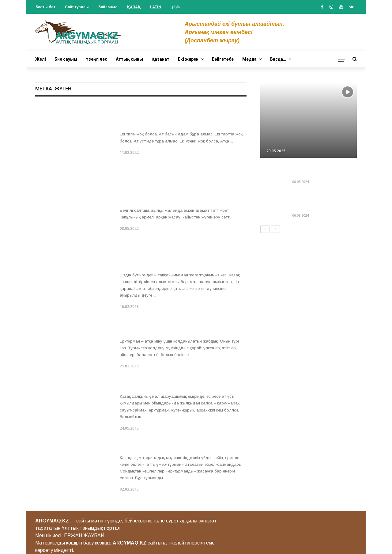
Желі (41, 59)
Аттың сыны (129, 59)
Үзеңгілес (96, 59)
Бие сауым (66, 59)
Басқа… (278, 59)
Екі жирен (188, 59)
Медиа (249, 59)
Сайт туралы (77, 7)
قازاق (175, 7)
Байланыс (108, 7)
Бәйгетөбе (223, 59)
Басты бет (45, 7)
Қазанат (160, 59)
